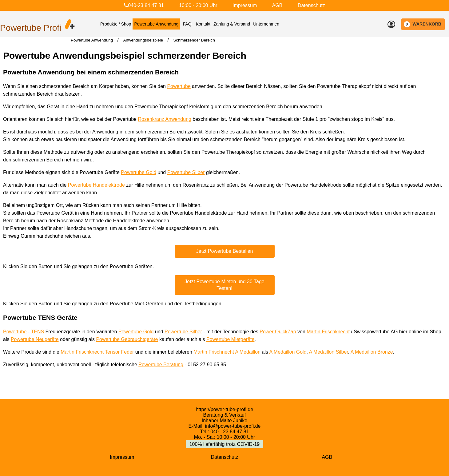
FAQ (187, 24)
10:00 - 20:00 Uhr (198, 5)
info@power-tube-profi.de (233, 426)
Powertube (179, 86)
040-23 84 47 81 (144, 5)
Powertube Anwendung (156, 24)
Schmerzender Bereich (194, 40)
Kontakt (203, 24)
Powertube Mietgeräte (230, 339)
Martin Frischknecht (328, 332)
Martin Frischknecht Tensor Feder (97, 352)
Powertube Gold (139, 172)
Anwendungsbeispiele (143, 40)
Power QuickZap (278, 332)
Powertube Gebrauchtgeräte (127, 339)
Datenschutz (311, 5)
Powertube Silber (186, 172)
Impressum (245, 5)
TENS (37, 332)
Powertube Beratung (161, 365)
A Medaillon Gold (288, 352)
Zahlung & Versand (232, 24)
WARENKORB (423, 24)
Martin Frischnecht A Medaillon (227, 352)
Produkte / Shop (116, 24)
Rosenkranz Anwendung (164, 119)
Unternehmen (266, 24)
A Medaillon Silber (329, 352)
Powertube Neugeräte (35, 339)
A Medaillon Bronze (372, 352)
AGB (277, 5)
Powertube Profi (31, 28)
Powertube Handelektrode (96, 185)
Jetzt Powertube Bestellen (225, 251)
